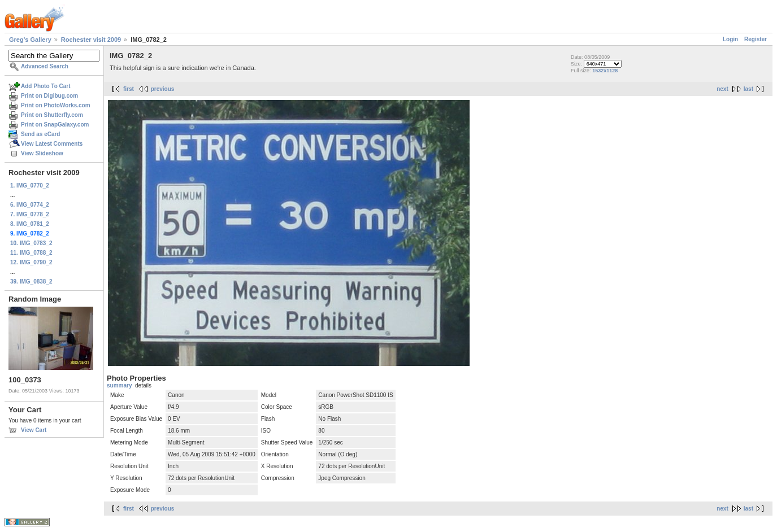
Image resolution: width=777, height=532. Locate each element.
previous (163, 89)
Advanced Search (45, 66)
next (722, 89)
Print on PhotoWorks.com (56, 105)
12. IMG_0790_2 (31, 262)
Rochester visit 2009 (91, 40)
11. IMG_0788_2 (31, 253)
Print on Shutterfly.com (52, 115)
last (748, 89)
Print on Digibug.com (49, 96)
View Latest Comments (52, 144)
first (129, 89)
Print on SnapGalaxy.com (55, 125)
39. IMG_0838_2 (31, 282)
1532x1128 (605, 71)
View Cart (34, 430)
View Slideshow (42, 153)
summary (119, 385)
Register (756, 39)
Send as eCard (40, 134)
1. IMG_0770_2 (30, 186)
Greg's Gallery (30, 40)
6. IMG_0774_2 (30, 205)
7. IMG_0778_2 (30, 214)
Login (730, 39)
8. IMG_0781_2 (30, 224)
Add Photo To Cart (46, 86)
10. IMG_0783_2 (31, 243)
